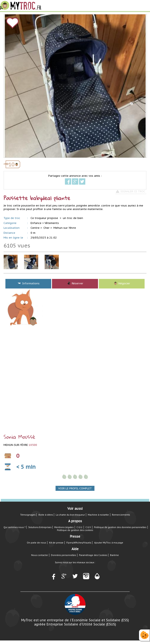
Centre (35, 228)
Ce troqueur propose (45, 218)
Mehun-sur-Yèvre (65, 228)
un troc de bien (73, 218)
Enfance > (37, 223)
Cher (46, 228)
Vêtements (52, 223)
